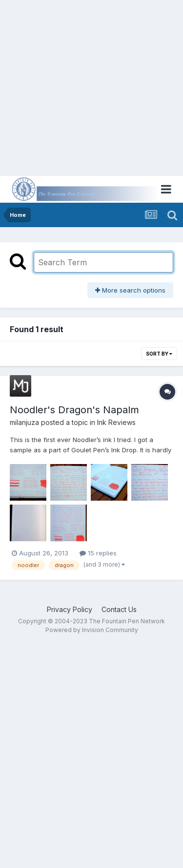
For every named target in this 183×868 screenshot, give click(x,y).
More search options (130, 290)
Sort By (159, 354)
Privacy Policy (70, 609)
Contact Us (119, 609)
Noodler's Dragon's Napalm (74, 410)
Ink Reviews (116, 422)
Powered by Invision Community (92, 630)
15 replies (98, 553)
